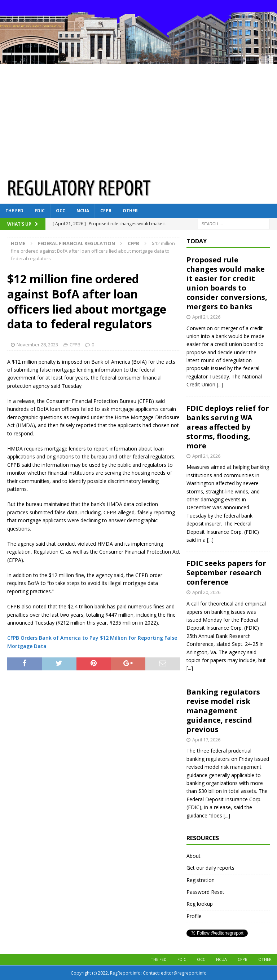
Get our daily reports (210, 868)
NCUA (83, 211)
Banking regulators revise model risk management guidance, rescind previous (223, 711)
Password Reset (205, 892)
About (194, 856)
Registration (201, 880)
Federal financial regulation (76, 243)
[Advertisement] (138, 118)
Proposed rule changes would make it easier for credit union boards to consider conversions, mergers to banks (227, 283)
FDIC (40, 211)
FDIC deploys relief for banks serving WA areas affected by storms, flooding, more (228, 427)
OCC (61, 211)
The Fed (14, 211)
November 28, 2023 (37, 345)
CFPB (106, 211)
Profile (194, 916)
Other (130, 211)
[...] (220, 384)
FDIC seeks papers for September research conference (226, 573)
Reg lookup (200, 904)
